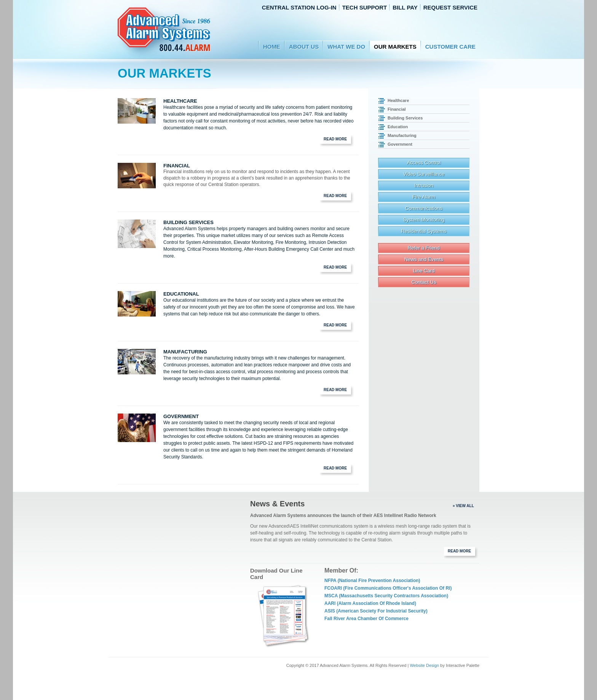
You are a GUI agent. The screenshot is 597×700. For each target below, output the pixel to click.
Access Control (424, 163)
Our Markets (395, 47)
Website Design (424, 665)
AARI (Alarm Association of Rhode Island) (370, 603)
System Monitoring (424, 220)
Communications (424, 208)
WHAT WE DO (346, 47)
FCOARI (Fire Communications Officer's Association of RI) (388, 588)
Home (272, 47)
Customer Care (450, 47)
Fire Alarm (424, 197)
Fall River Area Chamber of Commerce (366, 619)
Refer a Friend (424, 248)
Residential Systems (424, 231)
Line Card (424, 271)
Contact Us (424, 282)
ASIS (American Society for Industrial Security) (376, 611)
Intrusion (424, 185)
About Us (304, 47)
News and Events (424, 259)
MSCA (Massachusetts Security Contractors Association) (386, 596)
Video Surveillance (424, 174)
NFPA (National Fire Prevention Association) (372, 581)
